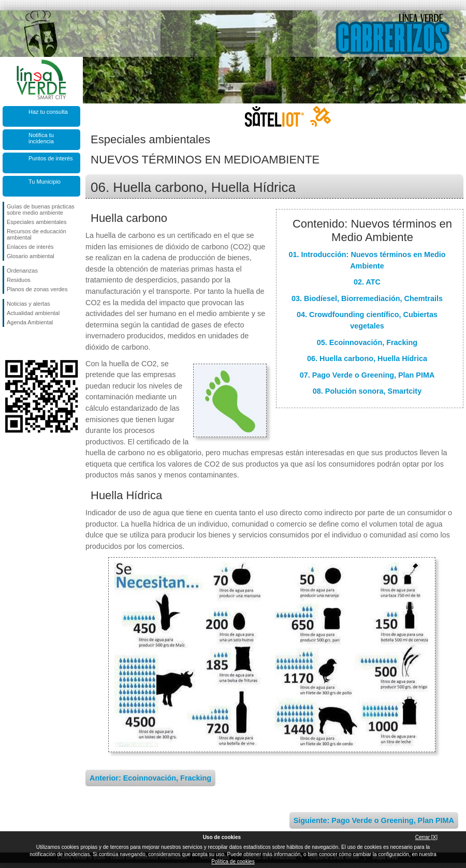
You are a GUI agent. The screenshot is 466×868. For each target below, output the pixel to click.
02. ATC (367, 282)
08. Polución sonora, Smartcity (367, 391)
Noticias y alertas (28, 304)
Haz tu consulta (48, 112)
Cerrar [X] (426, 837)
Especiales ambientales (37, 222)
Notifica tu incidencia (41, 138)
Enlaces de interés (30, 247)
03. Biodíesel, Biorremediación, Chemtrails (367, 298)
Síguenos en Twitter (26, 343)
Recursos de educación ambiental (37, 234)
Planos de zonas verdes (37, 289)
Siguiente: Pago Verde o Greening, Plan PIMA (374, 820)
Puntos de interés (51, 158)
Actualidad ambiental (33, 313)
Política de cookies (233, 862)
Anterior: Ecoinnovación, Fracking (150, 778)
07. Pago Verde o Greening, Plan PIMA (367, 375)
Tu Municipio (45, 182)
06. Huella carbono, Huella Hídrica (367, 358)
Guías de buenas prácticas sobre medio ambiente (41, 209)
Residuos (19, 280)
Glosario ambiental (31, 256)
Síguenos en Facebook (9, 343)
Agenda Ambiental (30, 322)
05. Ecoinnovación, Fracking (367, 342)
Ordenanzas (22, 271)
